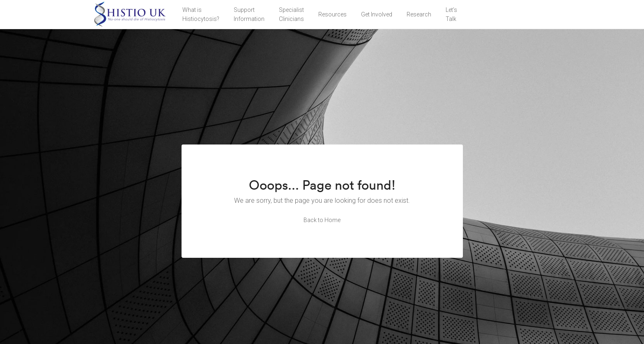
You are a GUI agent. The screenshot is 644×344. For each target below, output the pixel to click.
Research (419, 14)
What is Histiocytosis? (201, 14)
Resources (332, 14)
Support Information (249, 14)
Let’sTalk (451, 14)
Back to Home (322, 220)
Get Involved (377, 14)
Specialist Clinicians (291, 14)
